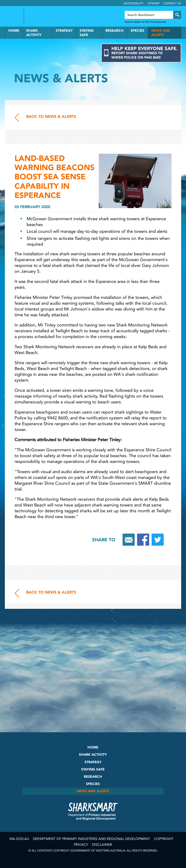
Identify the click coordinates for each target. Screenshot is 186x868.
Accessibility (134, 3)
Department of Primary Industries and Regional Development (91, 839)
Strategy (64, 31)
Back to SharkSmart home (48, 17)
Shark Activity (34, 33)
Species (137, 31)
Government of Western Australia (12, 16)
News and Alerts (161, 33)
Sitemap (154, 3)
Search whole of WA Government (145, 22)
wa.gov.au (19, 839)
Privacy (81, 845)
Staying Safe (87, 33)
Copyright (164, 839)
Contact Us (172, 3)
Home (14, 31)
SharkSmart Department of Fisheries (93, 811)
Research (114, 31)
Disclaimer (102, 845)
